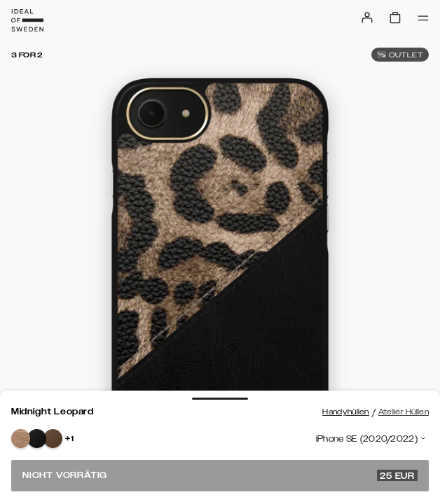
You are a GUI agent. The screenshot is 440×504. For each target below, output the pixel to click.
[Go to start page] (27, 20)
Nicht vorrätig (220, 475)
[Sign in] (367, 17)
